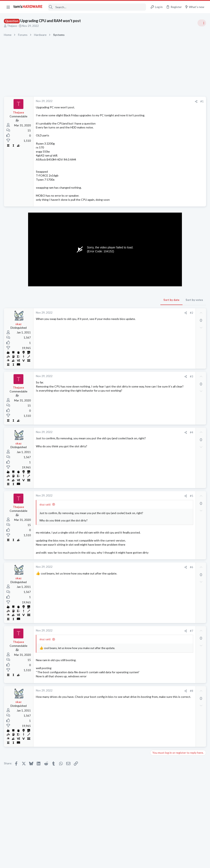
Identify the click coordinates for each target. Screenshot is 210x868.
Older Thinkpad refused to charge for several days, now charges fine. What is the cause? (178, 447)
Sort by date (106, 304)
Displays (157, 519)
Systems (157, 242)
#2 (126, 317)
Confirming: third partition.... (176, 274)
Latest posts (154, 419)
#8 (126, 710)
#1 (136, 101)
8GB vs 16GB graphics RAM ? (177, 427)
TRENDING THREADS (158, 222)
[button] (8, 7)
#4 (126, 436)
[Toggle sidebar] (202, 23)
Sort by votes (128, 304)
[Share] (130, 101)
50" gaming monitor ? (171, 511)
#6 (126, 583)
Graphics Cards (161, 376)
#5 (126, 500)
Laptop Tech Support (164, 459)
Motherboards (161, 503)
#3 (126, 381)
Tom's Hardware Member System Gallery (178, 230)
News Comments (162, 321)
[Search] (97, 7)
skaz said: (45, 508)
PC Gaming (158, 265)
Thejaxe (12, 26)
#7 (126, 647)
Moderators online (159, 569)
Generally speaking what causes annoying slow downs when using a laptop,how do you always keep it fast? (179, 471)
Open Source (160, 285)
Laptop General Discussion (168, 483)
